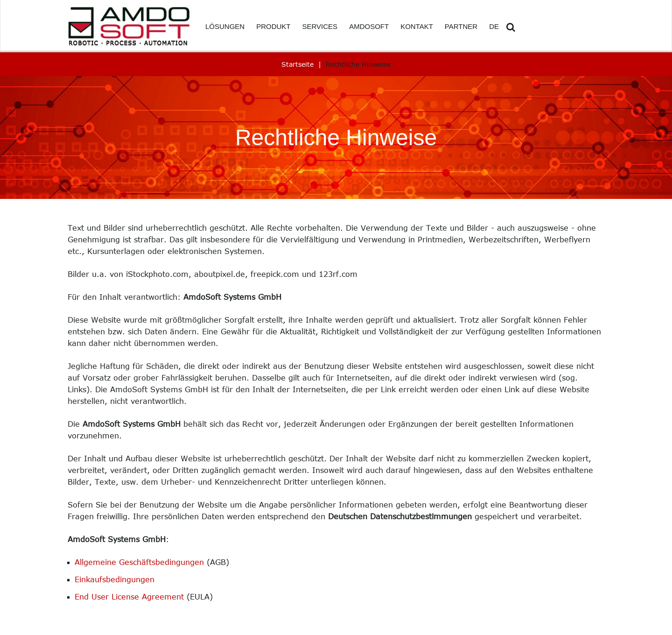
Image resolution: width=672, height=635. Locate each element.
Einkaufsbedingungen (115, 579)
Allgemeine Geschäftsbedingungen (139, 562)
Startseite (297, 64)
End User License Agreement (129, 597)
